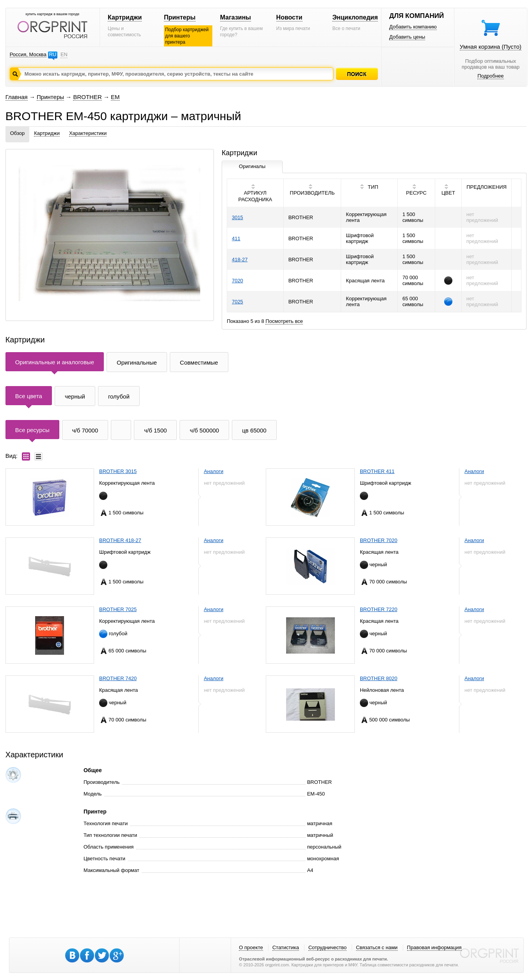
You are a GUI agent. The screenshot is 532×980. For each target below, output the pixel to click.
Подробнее (490, 76)
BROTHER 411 (377, 471)
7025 (238, 302)
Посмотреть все (284, 321)
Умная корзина (491, 47)
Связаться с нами (377, 947)
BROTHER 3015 (118, 471)
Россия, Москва (28, 54)
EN (64, 54)
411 (236, 238)
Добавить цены (407, 37)
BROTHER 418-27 (120, 540)
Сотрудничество (327, 947)
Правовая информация (434, 947)
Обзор (18, 133)
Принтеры (180, 17)
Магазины (236, 17)
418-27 (240, 260)
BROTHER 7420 (118, 678)
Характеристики (88, 133)
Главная (17, 97)
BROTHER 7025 (118, 609)
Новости (289, 17)
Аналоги (214, 471)
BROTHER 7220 (379, 609)
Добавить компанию (413, 27)
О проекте (251, 947)
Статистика (286, 947)
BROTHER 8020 (379, 678)
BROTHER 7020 (379, 540)
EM (115, 97)
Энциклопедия (355, 17)
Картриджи (125, 17)
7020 (238, 281)
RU (52, 54)
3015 (238, 217)
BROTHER (87, 97)
